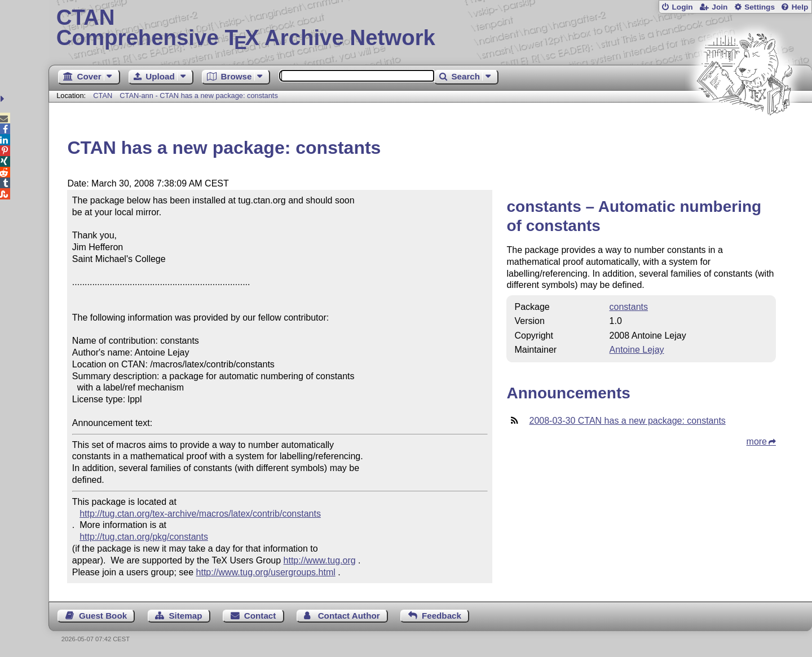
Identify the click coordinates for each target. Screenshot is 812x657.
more (757, 441)
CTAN (103, 96)
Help (800, 7)
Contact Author (349, 616)
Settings (760, 7)
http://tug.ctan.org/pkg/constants (144, 537)
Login (682, 7)
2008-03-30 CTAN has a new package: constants (627, 421)
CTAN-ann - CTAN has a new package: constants (198, 96)
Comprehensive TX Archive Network (431, 28)
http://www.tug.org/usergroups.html (266, 572)
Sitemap (185, 616)
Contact (260, 616)
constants (629, 307)
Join (720, 7)
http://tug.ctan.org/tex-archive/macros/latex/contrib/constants (200, 514)
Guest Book (103, 616)
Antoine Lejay (637, 350)
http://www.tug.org (320, 560)
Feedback (442, 616)
